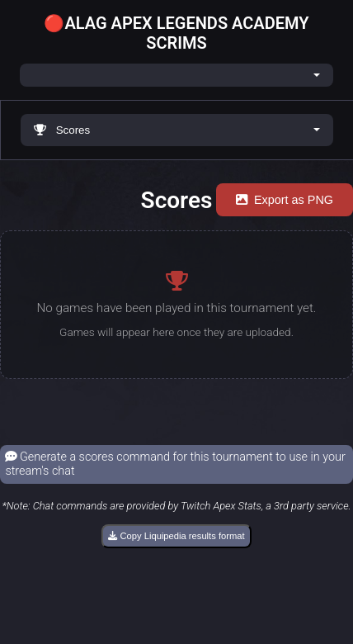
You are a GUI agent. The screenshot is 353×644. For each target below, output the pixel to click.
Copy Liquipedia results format (176, 536)
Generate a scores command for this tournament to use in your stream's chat (175, 464)
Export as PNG (285, 200)
